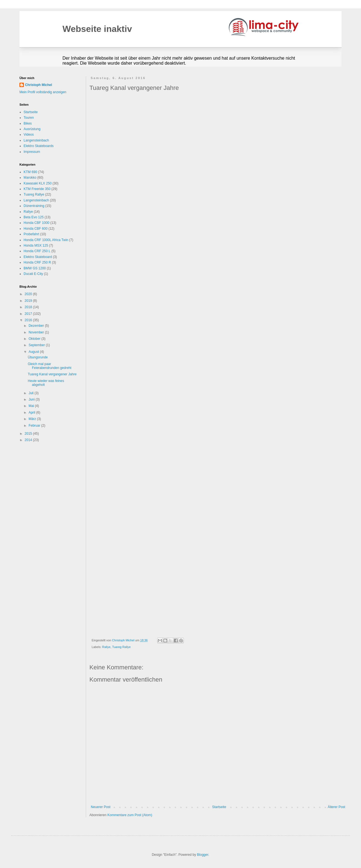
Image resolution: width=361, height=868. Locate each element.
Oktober (35, 339)
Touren (29, 118)
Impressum (32, 152)
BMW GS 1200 (35, 268)
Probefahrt (31, 234)
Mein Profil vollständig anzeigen (43, 92)
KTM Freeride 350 (37, 189)
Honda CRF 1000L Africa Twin (46, 240)
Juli (32, 393)
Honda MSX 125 (36, 246)
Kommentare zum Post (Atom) (130, 815)
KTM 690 (30, 172)
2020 (29, 294)
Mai (32, 406)
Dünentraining (34, 206)
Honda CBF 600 (36, 229)
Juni (32, 399)
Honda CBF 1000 (37, 223)
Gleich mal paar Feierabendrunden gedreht (50, 366)
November (37, 332)
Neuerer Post (101, 807)
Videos (29, 135)
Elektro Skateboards (39, 146)
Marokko (30, 178)
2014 (29, 440)
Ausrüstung (32, 129)
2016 (29, 320)
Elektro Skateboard (38, 257)
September (37, 345)
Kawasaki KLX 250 (38, 183)
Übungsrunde (38, 357)
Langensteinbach (36, 140)
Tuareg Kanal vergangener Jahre (52, 374)
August (34, 352)
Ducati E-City (33, 274)
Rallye (106, 647)
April (32, 413)
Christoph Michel (38, 85)
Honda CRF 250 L (37, 251)
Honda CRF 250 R (37, 262)
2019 (29, 301)
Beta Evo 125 (34, 217)
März (33, 419)
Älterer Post (336, 807)
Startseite (219, 807)
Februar (35, 426)
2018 (29, 307)
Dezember (37, 326)
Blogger (203, 855)
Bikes (28, 123)
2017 (29, 314)
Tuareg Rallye (121, 647)
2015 (29, 434)
